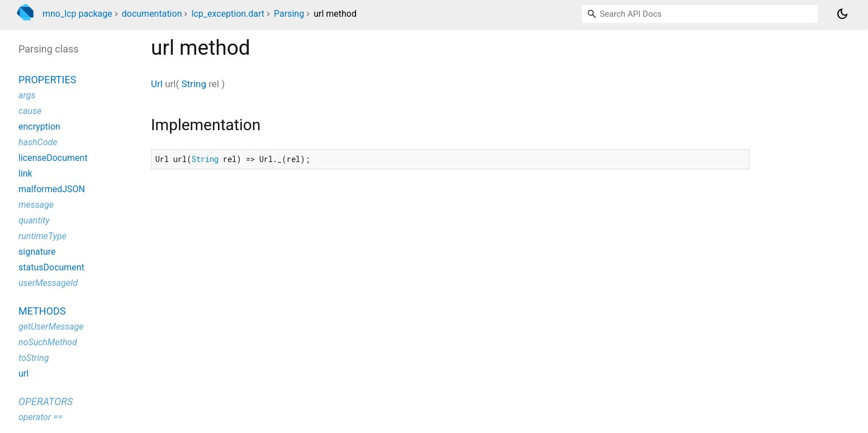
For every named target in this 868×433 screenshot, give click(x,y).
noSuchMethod (48, 342)
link (25, 173)
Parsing (289, 14)
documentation (152, 14)
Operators (46, 401)
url (23, 373)
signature (37, 252)
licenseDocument (53, 158)
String (193, 84)
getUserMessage (51, 327)
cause (30, 111)
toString (34, 358)
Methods (42, 311)
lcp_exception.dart (228, 14)
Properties (47, 80)
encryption (39, 127)
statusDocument (51, 267)
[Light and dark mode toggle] (842, 14)
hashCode (38, 142)
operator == (41, 417)
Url (157, 84)
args (27, 95)
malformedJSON (52, 189)
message (36, 205)
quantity (34, 220)
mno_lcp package (77, 14)
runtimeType (42, 236)
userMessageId (48, 283)
